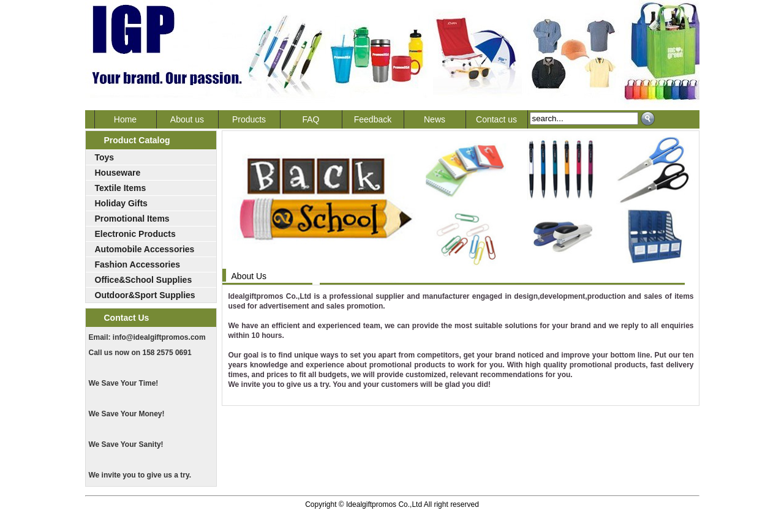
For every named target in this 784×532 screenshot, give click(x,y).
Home (125, 119)
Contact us (496, 119)
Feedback (373, 119)
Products (249, 119)
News (435, 119)
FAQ (311, 119)
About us (187, 119)
